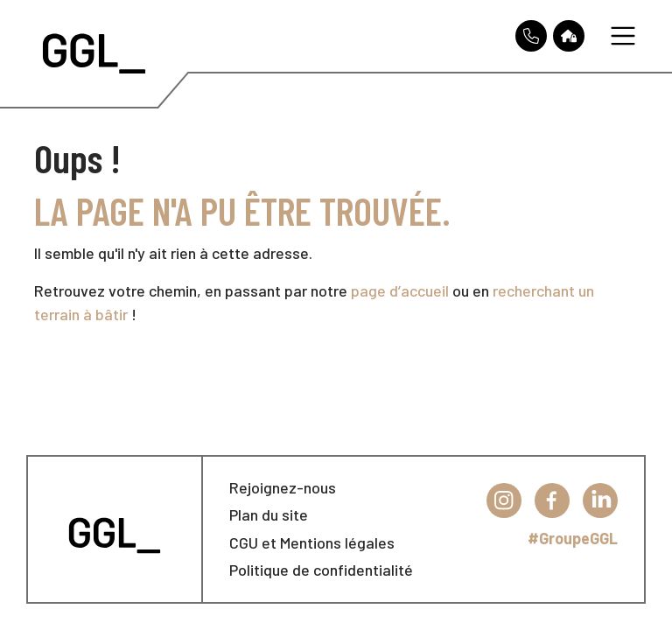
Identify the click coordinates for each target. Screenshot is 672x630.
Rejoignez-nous (283, 487)
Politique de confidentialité (321, 570)
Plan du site (269, 514)
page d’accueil (400, 290)
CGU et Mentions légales (312, 542)
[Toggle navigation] (623, 36)
